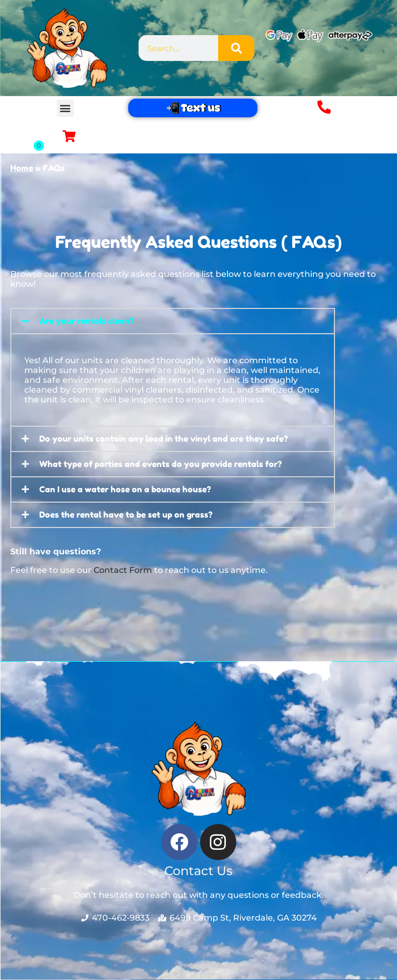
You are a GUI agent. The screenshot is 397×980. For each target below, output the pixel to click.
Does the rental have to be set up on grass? (126, 515)
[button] (65, 108)
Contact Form (123, 570)
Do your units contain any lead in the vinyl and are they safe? (164, 439)
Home (22, 168)
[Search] (236, 48)
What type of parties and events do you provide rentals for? (161, 464)
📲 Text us (193, 108)
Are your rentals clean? (87, 321)
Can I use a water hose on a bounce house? (125, 490)
